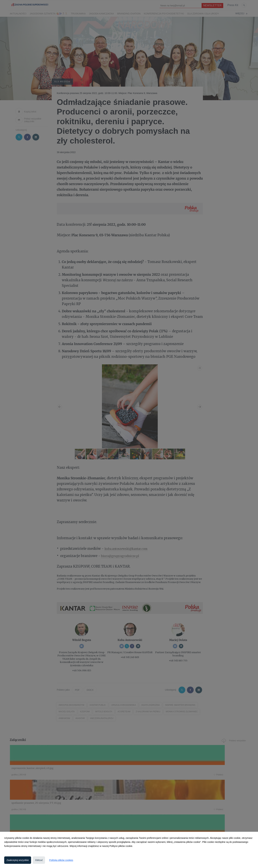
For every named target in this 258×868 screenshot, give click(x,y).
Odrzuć (39, 860)
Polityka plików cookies (61, 860)
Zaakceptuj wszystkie (18, 860)
